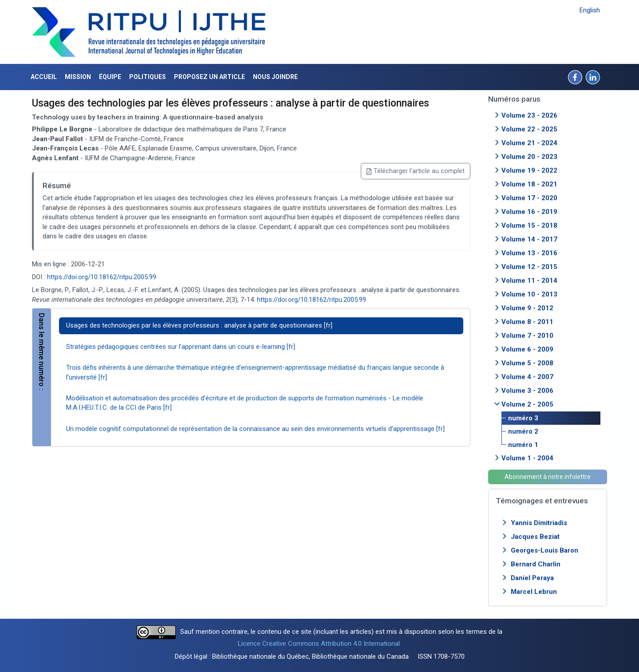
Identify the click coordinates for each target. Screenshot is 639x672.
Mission (78, 77)
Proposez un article (209, 77)
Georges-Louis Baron (544, 550)
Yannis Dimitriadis (539, 523)
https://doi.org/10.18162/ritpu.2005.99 (102, 277)
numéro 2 (523, 431)
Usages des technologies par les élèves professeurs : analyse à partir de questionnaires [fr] (199, 325)
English (590, 10)
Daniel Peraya (532, 578)
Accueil (44, 77)
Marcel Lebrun (534, 592)
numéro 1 (523, 445)
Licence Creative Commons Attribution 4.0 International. (319, 644)
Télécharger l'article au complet (416, 171)
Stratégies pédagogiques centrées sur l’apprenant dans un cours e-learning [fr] (181, 347)
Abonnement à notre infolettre (548, 477)
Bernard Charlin (536, 564)
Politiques (148, 77)
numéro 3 (523, 418)
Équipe (110, 77)
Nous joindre (275, 77)
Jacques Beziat (535, 537)
